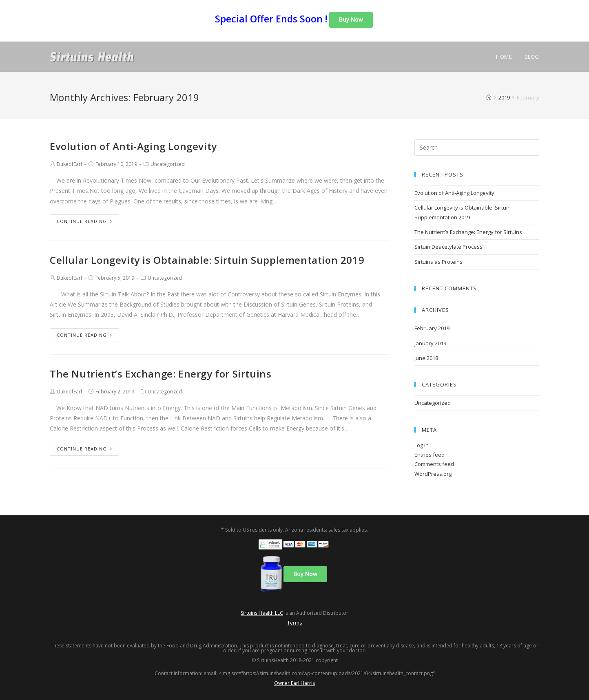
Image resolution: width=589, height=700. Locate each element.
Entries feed (430, 455)
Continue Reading (84, 221)
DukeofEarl (69, 164)
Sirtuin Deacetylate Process (448, 247)
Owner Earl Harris (294, 683)
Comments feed (434, 464)
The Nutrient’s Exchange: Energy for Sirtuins (161, 374)
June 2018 (426, 358)
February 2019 (432, 328)
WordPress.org (433, 474)
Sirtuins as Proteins (438, 262)
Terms (294, 623)
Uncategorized (168, 164)
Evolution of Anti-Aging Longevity (133, 146)
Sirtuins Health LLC (262, 613)
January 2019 (430, 343)
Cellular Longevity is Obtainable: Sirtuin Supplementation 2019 (207, 260)
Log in (422, 445)
